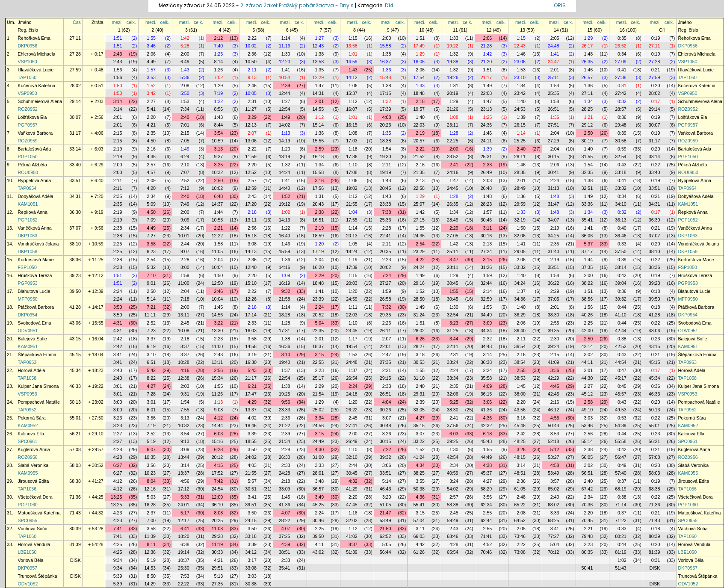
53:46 (587, 425)
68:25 (554, 520)
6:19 (151, 346)
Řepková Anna (33, 212)
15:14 (318, 125)
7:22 (387, 449)
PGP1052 (28, 220)
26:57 (587, 77)
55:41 (419, 505)
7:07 (185, 172)
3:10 (151, 355)
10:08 (184, 331)
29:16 (419, 283)
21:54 (318, 394)
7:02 (219, 77)
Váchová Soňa (33, 529)
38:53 (520, 378)
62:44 (486, 520)
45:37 (486, 473)
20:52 (318, 315)
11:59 (251, 157)
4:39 (286, 544)
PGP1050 (28, 157)
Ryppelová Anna (35, 180)
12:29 (318, 77)
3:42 (151, 93)
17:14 (251, 315)
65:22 (520, 505)
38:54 (520, 362)
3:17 (252, 560)
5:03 (151, 497)
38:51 (285, 552)
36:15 (486, 394)
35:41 (587, 220)
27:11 (75, 38)
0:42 (622, 275)
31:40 (554, 251)
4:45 (555, 386)
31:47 (554, 204)
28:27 (419, 346)
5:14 (151, 299)
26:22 (352, 410)
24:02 (251, 457)
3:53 (151, 77)
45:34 (75, 370)
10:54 (285, 77)
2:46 (252, 86)
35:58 (486, 378)
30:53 (419, 362)
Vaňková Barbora (35, 133)
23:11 (453, 125)
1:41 (555, 54)
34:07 (554, 220)
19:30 (386, 157)
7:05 (185, 141)
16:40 (285, 236)
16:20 (318, 267)
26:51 (554, 109)
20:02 (386, 267)
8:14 (219, 62)
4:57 (151, 172)
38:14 (621, 267)
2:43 (118, 54)
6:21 (252, 386)
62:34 (486, 505)
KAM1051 (28, 204)
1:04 (353, 212)
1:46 (521, 54)
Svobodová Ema (35, 323)
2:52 (185, 180)
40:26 (587, 315)
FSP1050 (27, 267)
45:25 (318, 505)
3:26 (387, 434)
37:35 (587, 267)
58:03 (75, 465)
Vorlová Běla (31, 560)
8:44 (219, 125)
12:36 (150, 552)
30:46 (486, 220)
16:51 (318, 220)
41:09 (554, 362)
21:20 (486, 62)
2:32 (488, 339)
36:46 (621, 236)
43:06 (75, 323)
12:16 (150, 489)
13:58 (352, 46)
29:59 (520, 204)
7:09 (151, 220)
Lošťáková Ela (33, 117)
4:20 (151, 188)
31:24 (419, 315)
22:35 (318, 331)
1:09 (286, 275)
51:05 (386, 505)
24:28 (285, 473)
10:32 (217, 172)
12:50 (217, 283)
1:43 (185, 70)
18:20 (184, 536)
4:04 (387, 402)
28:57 (621, 109)
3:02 (588, 355)
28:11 (520, 157)
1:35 (319, 70)
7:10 (151, 275)
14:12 (352, 77)
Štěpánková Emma (37, 355)
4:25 (118, 544)
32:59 (486, 299)
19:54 (352, 346)
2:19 (420, 133)
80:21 (621, 536)
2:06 (488, 38)
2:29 (454, 228)
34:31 (75, 196)
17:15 (386, 93)
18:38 (386, 141)
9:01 (151, 283)
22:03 (419, 125)
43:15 (75, 339)
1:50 (118, 86)
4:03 (252, 465)
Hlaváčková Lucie (36, 70)
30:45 (453, 283)
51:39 (352, 552)
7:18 (185, 299)
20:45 (386, 188)
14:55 (318, 109)
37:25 (285, 536)
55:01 (75, 418)
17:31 (285, 331)
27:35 (386, 362)
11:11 (150, 315)
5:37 (588, 244)
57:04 (419, 520)
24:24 (419, 267)
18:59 (318, 236)
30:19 (587, 141)
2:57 (151, 165)
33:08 (251, 568)
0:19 (656, 38)
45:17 (621, 378)
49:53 (621, 410)
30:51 (251, 489)
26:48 (486, 188)
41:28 (75, 307)
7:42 (219, 481)
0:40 (622, 228)
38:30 (554, 315)
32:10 (352, 457)
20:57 (419, 141)
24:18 (352, 394)
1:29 (588, 38)
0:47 (622, 370)
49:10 (587, 410)
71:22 (621, 520)
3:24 (454, 481)
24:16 (453, 172)
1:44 (219, 212)
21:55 (352, 204)
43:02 (318, 552)
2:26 (387, 323)
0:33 (622, 244)
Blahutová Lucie (34, 291)
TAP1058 (27, 378)
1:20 (286, 149)
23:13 (486, 109)
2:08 (185, 86)
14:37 (217, 204)
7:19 (219, 93)
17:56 (318, 188)
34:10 (621, 204)
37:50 (621, 251)
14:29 (150, 584)
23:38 (386, 204)
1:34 (521, 86)
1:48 (588, 54)
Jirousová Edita (34, 481)
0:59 (622, 149)
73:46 (520, 536)
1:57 (151, 70)
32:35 (587, 172)
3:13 (219, 149)
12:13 (251, 125)
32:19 (520, 220)
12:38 (184, 378)
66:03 (419, 536)
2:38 (319, 212)
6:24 (185, 157)
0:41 (622, 70)
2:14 (488, 291)
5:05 (387, 544)
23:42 (520, 93)
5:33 (185, 497)
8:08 (219, 513)
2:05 (555, 38)
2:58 (588, 402)
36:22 (554, 283)
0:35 (622, 38)
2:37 (151, 513)
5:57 (252, 481)
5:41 (151, 109)
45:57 (621, 394)
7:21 (151, 307)
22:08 (486, 93)
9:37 (219, 157)
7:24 (387, 275)
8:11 (151, 544)
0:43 (622, 165)
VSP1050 (28, 62)
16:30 (251, 362)
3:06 (488, 402)
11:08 (217, 529)
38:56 (587, 299)
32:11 (453, 346)
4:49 (151, 62)
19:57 (419, 109)
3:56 (151, 418)
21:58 (285, 299)
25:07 (419, 204)
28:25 (587, 109)
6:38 (185, 544)
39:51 (251, 505)
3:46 (151, 46)
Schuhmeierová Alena (40, 101)
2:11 (252, 70)
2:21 (219, 228)
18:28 (285, 315)
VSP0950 (28, 93)
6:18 (488, 434)
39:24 (554, 346)
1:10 (353, 165)
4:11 (319, 544)
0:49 (622, 465)
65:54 (453, 552)
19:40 (285, 362)
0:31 (622, 86)
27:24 (486, 251)
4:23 (118, 513)
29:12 (587, 125)
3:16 (319, 180)
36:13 (621, 220)
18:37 (318, 346)
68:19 (621, 489)
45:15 (75, 355)
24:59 (352, 299)
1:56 (118, 70)
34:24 (520, 283)
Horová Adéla (32, 370)
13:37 (251, 410)
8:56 (219, 109)
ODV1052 (28, 584)
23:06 (520, 62)
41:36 (486, 410)
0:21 (656, 70)
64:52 (520, 520)
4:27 (151, 386)
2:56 (252, 228)
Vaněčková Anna (35, 228)
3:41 (118, 355)
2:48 (521, 497)
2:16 (151, 149)
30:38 (251, 584)
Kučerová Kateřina (37, 86)
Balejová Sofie (33, 339)
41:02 (352, 536)
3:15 (488, 260)
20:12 (217, 457)
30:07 (75, 117)
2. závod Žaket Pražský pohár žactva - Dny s (298, 5)
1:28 (454, 133)
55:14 (587, 441)
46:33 (75, 386)
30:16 (486, 236)
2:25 (118, 244)
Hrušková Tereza (35, 275)
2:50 (588, 133)
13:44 (184, 457)
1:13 (286, 133)
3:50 (118, 307)
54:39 (621, 425)
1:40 (521, 101)
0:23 (656, 339)
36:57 (318, 489)
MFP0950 (28, 299)
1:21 (588, 117)
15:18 (251, 236)
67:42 (587, 489)
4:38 (488, 465)
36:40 (520, 331)
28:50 (419, 299)
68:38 (75, 481)
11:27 (251, 109)
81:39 (75, 544)
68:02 (554, 505)
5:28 (185, 46)
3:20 (387, 497)
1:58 (555, 101)
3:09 (488, 323)
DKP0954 (28, 315)
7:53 (185, 576)
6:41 (185, 529)
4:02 (252, 418)
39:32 (621, 299)
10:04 (217, 267)
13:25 (117, 497)
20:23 (386, 125)
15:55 (318, 141)
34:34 (486, 331)
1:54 (387, 149)
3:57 (555, 481)
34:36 (520, 299)
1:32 (454, 54)
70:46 (486, 552)
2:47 (387, 355)
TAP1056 (27, 489)
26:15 (520, 125)
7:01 (185, 125)
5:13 (219, 576)
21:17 (486, 77)
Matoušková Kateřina (39, 513)
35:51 (554, 267)
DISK (75, 560)
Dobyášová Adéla (36, 196)
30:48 (386, 425)
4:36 (488, 418)
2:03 (488, 180)
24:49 (318, 441)
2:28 (387, 228)
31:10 (419, 378)
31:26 (486, 267)
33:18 (621, 172)
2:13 (420, 180)
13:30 (217, 331)
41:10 (621, 315)
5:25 (454, 402)
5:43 (252, 370)
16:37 (386, 62)
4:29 (252, 402)
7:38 (387, 212)
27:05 (453, 236)
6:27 (118, 465)
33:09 (285, 489)
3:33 (319, 465)
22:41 (386, 236)
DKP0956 (28, 46)
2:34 (151, 196)
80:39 (75, 529)
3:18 (420, 355)
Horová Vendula (34, 544)
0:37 (622, 481)
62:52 (386, 536)
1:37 (521, 291)
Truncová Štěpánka (38, 576)
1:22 (219, 101)
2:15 (118, 133)
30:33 (217, 552)
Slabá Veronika (33, 465)
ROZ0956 (28, 457)
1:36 (387, 70)
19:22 (453, 46)
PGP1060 (28, 505)
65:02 (554, 489)
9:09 (185, 220)
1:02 (286, 212)
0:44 (622, 307)
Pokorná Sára (32, 418)
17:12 (184, 489)
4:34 (420, 465)
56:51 (587, 473)
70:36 (587, 505)
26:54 (352, 378)
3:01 (118, 386)
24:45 (453, 188)
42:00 (587, 331)
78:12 (554, 552)
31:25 (453, 331)
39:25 (453, 441)
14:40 (285, 188)
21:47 (386, 513)
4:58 (555, 465)
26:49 (486, 172)
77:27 (554, 536)
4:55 (555, 418)
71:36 (75, 497)
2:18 (420, 101)
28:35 (520, 172)
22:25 (453, 141)
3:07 (387, 418)
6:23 (151, 251)
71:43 (75, 513)
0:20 (656, 86)
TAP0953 (27, 362)
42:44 (621, 331)
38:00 (520, 394)
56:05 (587, 457)
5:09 (151, 204)
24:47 (554, 62)
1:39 (521, 117)
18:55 (251, 441)
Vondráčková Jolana (38, 244)
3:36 (555, 370)
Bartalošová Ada (35, 149)
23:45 (352, 331)
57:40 (621, 473)
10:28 (184, 362)
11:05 (217, 251)
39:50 (75, 291)
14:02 (285, 125)
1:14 (286, 38)
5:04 (319, 323)
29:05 (520, 251)
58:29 (486, 489)
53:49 (554, 473)
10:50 (251, 62)
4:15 (219, 465)
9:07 (185, 251)
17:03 (352, 141)
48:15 (520, 457)
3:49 (319, 497)
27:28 (75, 54)
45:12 (587, 394)
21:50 (386, 529)
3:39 (252, 434)
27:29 (554, 141)
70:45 (587, 520)
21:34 (285, 441)
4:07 (286, 513)
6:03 (219, 434)
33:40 (75, 165)
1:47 (319, 86)
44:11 (587, 362)
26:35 (587, 62)
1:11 (353, 307)
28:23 (486, 204)
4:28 (118, 449)
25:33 (386, 220)
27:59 (75, 70)
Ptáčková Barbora (36, 307)
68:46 (453, 536)
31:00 (318, 457)
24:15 (251, 520)
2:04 (555, 133)
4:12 (219, 418)
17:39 (386, 109)
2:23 (387, 260)
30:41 (554, 172)
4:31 (118, 323)
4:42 (420, 544)
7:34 (185, 109)
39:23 (75, 275)
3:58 (151, 244)
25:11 (554, 77)
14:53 (150, 568)
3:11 (488, 228)
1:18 (353, 149)
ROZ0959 (28, 141)
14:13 (285, 220)
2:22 (252, 38)
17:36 (352, 157)
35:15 (419, 425)
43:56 (520, 410)
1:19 (353, 260)
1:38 (319, 54)
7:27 (151, 236)
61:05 (520, 489)
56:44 (386, 552)
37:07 (75, 228)
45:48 (520, 425)
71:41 (486, 536)
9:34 (118, 560)
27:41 (352, 425)
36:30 (75, 212)
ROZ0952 (28, 109)
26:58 (386, 299)
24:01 (184, 505)
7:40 (219, 46)
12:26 (251, 299)
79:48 (587, 536)
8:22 (151, 378)
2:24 (555, 180)
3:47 (454, 260)
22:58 (419, 188)
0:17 (656, 101)
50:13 (75, 402)
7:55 (185, 410)
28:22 (285, 520)
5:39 (118, 576)
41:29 (352, 489)
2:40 (185, 117)
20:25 (217, 520)
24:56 (318, 425)
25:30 (184, 568)
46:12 (554, 410)
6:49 (185, 62)
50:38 (419, 489)
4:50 (151, 141)
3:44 (454, 339)
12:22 (217, 236)
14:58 (251, 346)
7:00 (151, 520)
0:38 (622, 339)
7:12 (185, 188)
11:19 (217, 544)
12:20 (285, 62)
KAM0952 (28, 425)
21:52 (419, 157)
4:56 (185, 481)
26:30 (285, 457)
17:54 (419, 77)
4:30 (319, 449)
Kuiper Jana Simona (38, 386)
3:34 (319, 418)
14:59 (352, 62)
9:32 (286, 291)
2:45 (185, 323)
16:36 (285, 346)
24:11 (486, 141)
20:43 (318, 204)
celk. (131, 22)
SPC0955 (28, 520)
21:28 (486, 46)
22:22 (184, 584)
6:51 (151, 362)
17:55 (352, 220)
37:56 (453, 425)
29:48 (621, 125)
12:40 (251, 267)
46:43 (386, 489)
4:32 (353, 481)
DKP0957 (28, 568)
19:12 (285, 204)
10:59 (217, 141)
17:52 (217, 473)
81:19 (621, 552)
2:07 (252, 133)
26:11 (386, 331)
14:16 (285, 267)
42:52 (621, 346)
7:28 (151, 394)
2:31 (252, 101)
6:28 (219, 449)
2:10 (185, 165)
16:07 (352, 109)
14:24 (285, 172)
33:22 (419, 441)
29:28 (217, 536)
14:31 (318, 93)
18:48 (419, 93)
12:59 (251, 188)
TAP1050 (27, 77)
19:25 (285, 394)
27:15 (419, 220)
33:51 (75, 180)
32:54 (621, 157)
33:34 (453, 378)
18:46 (251, 425)
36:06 (587, 236)
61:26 (419, 552)
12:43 (318, 46)
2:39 (286, 86)
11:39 (150, 536)
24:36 (486, 125)
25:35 (554, 93)
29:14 (75, 101)
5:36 (185, 77)
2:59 (319, 149)
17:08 (352, 172)
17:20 (251, 204)
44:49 (486, 457)
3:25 (219, 165)
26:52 (621, 46)
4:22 (420, 260)
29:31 (419, 394)
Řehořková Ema (34, 38)
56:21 (75, 434)
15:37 (352, 93)
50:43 (554, 425)
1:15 (353, 38)
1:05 (353, 244)
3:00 (118, 402)
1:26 (219, 70)
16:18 (318, 157)
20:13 (352, 236)
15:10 (251, 283)
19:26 (453, 77)
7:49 (185, 204)
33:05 (419, 410)
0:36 (622, 117)
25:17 (318, 378)
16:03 (251, 331)
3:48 (319, 481)
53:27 (554, 457)
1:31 (454, 86)
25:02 (318, 410)
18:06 (419, 62)
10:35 (150, 457)
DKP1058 (28, 251)
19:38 (453, 62)
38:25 (419, 473)
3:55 (420, 481)
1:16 (353, 513)
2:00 (387, 38)
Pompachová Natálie (39, 402)
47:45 (352, 505)
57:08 (75, 449)
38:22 (587, 283)
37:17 (587, 251)
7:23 (151, 331)
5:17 (185, 513)
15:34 (217, 378)
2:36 (252, 54)
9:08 (219, 410)
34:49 (486, 315)
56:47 (621, 457)
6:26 (420, 339)
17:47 (251, 394)
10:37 (184, 560)
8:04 (151, 481)
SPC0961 (28, 441)
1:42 (185, 38)
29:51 (217, 568)
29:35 (386, 315)
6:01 (151, 410)
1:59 (185, 275)
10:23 (150, 473)
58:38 (453, 505)
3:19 (252, 355)
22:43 (520, 46)
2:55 (555, 323)
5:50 (185, 93)
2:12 (219, 38)
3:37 (151, 339)
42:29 (554, 378)
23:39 (318, 299)
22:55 (318, 362)
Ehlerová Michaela (37, 54)
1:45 (219, 307)
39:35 (554, 331)
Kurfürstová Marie (36, 260)
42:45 (554, 394)
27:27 (386, 283)
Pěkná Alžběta (33, 165)
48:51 (520, 473)
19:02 (352, 188)
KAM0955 (28, 473)
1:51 (118, 38)
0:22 (656, 165)
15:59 (285, 251)
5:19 (151, 441)
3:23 (454, 323)
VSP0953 (28, 394)
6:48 (219, 196)
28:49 (520, 188)
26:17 (587, 46)
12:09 (217, 497)
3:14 (118, 101)
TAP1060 (27, 536)
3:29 (252, 117)
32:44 (486, 283)
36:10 (217, 505)
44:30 (587, 378)
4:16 (185, 370)
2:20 (151, 117)
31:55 (587, 157)
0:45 (622, 386)
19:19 (386, 172)
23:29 (419, 251)
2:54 (420, 244)
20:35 (386, 251)
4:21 (151, 125)
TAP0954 (27, 188)
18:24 (352, 251)
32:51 (587, 188)
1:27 (319, 38)
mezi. (117, 22)
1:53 (521, 70)
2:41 (454, 165)
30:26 (386, 410)
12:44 (285, 93)
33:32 (621, 188)
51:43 (621, 568)
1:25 (219, 54)
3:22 (219, 323)
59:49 (453, 520)
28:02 (75, 86)
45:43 (486, 441)
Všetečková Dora (35, 497)
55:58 (621, 441)
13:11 (251, 220)
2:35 (151, 133)
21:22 (285, 425)
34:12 (251, 552)
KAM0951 (28, 346)
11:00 (184, 283)
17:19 (318, 251)
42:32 (486, 425)
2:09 (151, 180)
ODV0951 (28, 331)
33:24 (453, 362)
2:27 (151, 101)
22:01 (386, 346)
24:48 (554, 46)
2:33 (488, 165)
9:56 (286, 402)
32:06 (520, 236)
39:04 (621, 283)
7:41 (118, 529)
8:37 (185, 346)
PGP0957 (28, 125)
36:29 (520, 315)
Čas (77, 22)
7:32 (387, 307)
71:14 (621, 505)
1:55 (151, 38)
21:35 (419, 172)
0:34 (622, 54)
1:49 (488, 86)
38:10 (75, 244)
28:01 (318, 473)
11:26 (217, 394)
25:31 (486, 157)
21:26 (453, 109)
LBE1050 (27, 552)
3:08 (252, 244)
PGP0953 (28, 283)
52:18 (554, 441)
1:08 (454, 117)
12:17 (184, 520)
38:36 (75, 260)
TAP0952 (27, 410)
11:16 (285, 46)
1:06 (353, 86)
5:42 (151, 370)
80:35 (587, 552)
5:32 (151, 267)
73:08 (520, 552)
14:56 (217, 315)
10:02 (251, 46)
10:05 (251, 93)
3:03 (588, 418)
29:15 (386, 378)
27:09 (621, 62)
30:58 (621, 141)
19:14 (184, 552)
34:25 (554, 236)
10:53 (217, 220)
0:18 (656, 291)
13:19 (285, 157)
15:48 (386, 77)
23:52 (453, 157)
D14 (389, 5)
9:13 (252, 77)
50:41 (587, 568)
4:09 (488, 386)
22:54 (285, 378)
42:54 (453, 457)
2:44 (185, 244)
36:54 (520, 346)
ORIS (560, 5)
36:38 (486, 362)
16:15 (352, 125)
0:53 (622, 418)
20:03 (352, 283)
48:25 (520, 441)
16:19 (285, 283)
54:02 (453, 489)
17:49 (419, 46)
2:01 (555, 70)
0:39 (622, 133)
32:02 (352, 520)
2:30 (555, 339)
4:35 (151, 157)
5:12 (555, 449)
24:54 (217, 489)
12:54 (285, 109)
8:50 (151, 576)
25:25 (520, 141)
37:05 (554, 299)
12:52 (251, 172)
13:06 (251, 141)
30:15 (554, 157)
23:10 (520, 77)
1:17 (353, 339)
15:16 (217, 441)
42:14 (587, 346)
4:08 (387, 117)
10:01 (184, 236)
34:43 (486, 346)
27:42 (621, 93)
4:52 (488, 544)
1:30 (286, 54)
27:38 (621, 77)
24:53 (520, 109)
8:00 (185, 267)
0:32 (622, 101)
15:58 (386, 46)
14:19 (285, 141)
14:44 (217, 425)
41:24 (419, 457)
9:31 (185, 394)
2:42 (118, 339)
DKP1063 (28, 236)
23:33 (285, 410)
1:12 (353, 101)
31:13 (554, 188)
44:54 (621, 362)
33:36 (587, 204)
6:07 (151, 449)
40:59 (453, 473)
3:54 (219, 133)
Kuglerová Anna (34, 449)
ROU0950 (28, 172)
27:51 (554, 125)
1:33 (454, 38)
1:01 (353, 54)
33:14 (75, 149)
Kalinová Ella (31, 434)
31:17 (75, 133)
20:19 (453, 93)
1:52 (151, 86)
